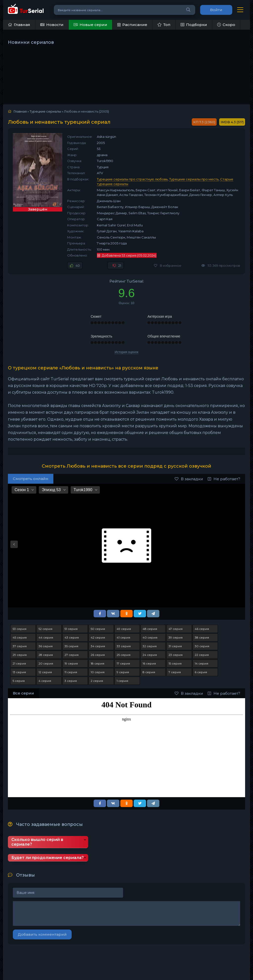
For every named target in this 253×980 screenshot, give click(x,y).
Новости (52, 25)
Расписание (132, 25)
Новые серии (90, 25)
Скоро (226, 25)
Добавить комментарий (42, 934)
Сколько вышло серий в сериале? (37, 842)
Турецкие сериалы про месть (194, 179)
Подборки (194, 25)
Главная (19, 25)
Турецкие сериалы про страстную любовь (132, 179)
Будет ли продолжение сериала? (48, 858)
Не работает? (224, 479)
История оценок (126, 352)
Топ (164, 25)
